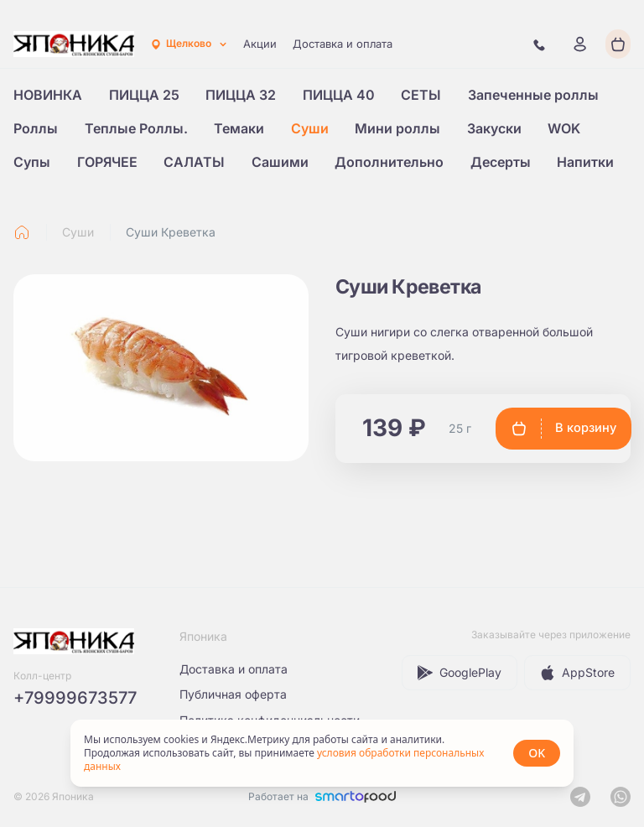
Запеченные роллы (533, 95)
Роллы (36, 128)
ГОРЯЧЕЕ (107, 162)
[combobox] (189, 44)
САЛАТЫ (194, 162)
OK (537, 753)
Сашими (280, 162)
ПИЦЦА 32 (241, 95)
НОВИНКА (48, 95)
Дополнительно (389, 162)
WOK (564, 128)
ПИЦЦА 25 (144, 95)
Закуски (494, 128)
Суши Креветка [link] (171, 232)
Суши (310, 128)
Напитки (585, 162)
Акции (260, 44)
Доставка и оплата (343, 44)
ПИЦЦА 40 (339, 95)
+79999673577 (75, 698)
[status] (322, 753)
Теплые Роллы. (136, 128)
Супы (32, 162)
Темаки (239, 128)
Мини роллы (397, 128)
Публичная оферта (233, 694)
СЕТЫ (421, 95)
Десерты (501, 162)
